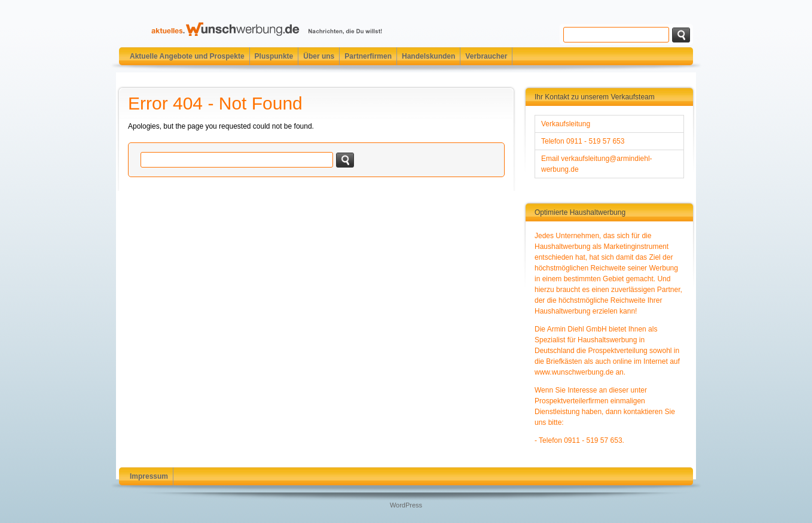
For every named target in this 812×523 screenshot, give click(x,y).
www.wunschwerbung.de (574, 372)
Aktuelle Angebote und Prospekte (187, 56)
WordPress (406, 505)
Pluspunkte (274, 56)
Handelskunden (428, 56)
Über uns (319, 56)
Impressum (149, 476)
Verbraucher (486, 56)
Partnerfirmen (368, 56)
